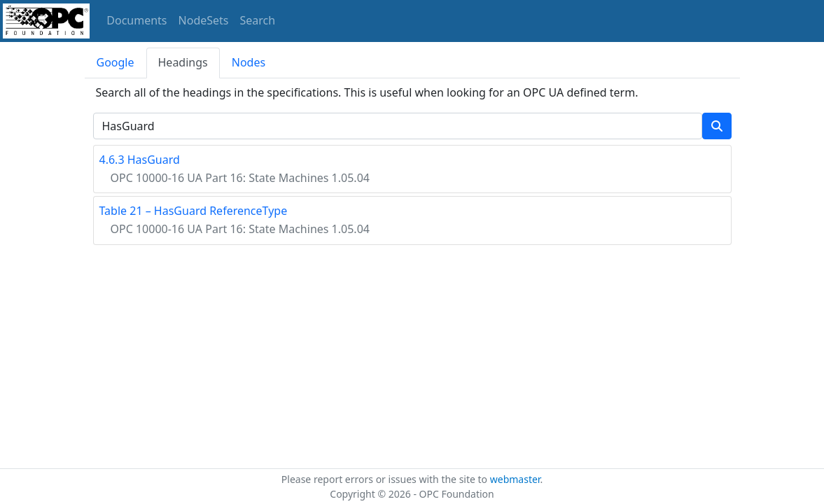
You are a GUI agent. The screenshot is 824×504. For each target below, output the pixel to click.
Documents (137, 20)
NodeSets (204, 20)
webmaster (515, 479)
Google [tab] (116, 62)
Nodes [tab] (249, 62)
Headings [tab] (183, 62)
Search (258, 20)
